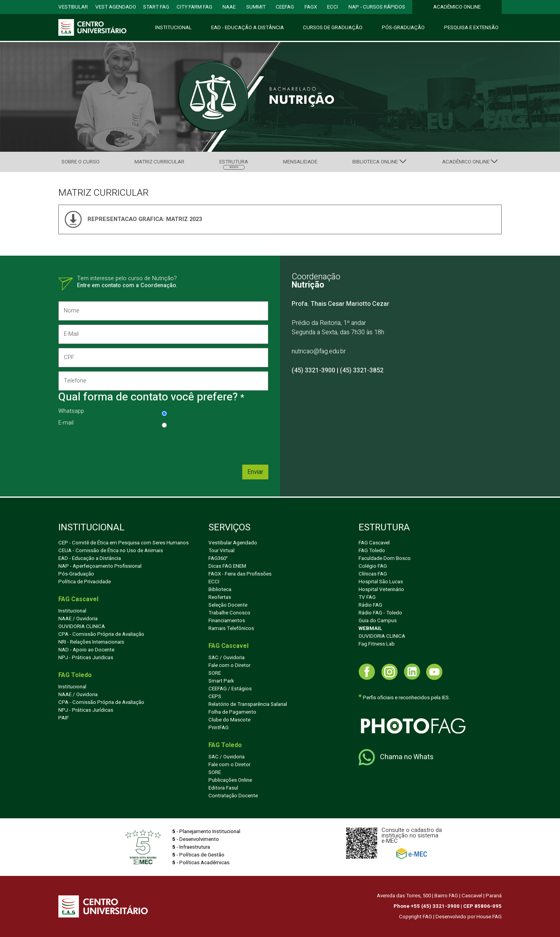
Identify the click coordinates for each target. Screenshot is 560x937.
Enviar (255, 472)
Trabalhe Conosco (229, 613)
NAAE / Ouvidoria (78, 619)
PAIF (64, 718)
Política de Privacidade (85, 582)
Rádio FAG (370, 605)
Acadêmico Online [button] (466, 162)
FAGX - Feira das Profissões (240, 574)
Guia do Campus (378, 621)
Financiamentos (227, 621)
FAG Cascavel (374, 543)
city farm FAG (194, 7)
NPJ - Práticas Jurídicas (86, 710)
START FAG (156, 7)
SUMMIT (256, 7)
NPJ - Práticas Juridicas (86, 658)
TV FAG (367, 597)
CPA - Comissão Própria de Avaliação (101, 634)
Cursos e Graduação (333, 28)
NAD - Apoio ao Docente (86, 650)
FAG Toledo (372, 551)
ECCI (332, 7)
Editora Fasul (223, 788)
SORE (215, 673)
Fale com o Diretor (229, 665)
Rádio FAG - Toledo (380, 613)
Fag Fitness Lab (377, 644)
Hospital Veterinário (381, 590)
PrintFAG (219, 728)
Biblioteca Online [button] (375, 162)
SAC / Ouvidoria (227, 658)
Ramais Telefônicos (231, 628)
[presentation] (117, 446)
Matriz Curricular (159, 162)
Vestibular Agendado (233, 543)
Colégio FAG (373, 566)
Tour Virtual (221, 551)
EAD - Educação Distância (248, 28)
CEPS (215, 697)
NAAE (229, 7)
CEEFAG (285, 7)
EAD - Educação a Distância (90, 558)
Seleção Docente (228, 605)
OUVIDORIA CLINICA (82, 626)
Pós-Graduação (403, 28)
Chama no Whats (396, 757)
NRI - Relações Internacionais (91, 642)
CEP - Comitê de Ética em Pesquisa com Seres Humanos (123, 543)
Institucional (173, 28)
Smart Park (221, 681)
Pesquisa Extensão (471, 28)
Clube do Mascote (229, 720)
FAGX (311, 7)
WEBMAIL (370, 628)
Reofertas (220, 597)
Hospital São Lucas (381, 582)
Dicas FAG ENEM (227, 566)
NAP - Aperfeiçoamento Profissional (100, 566)
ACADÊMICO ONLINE (457, 7)
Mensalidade (300, 162)
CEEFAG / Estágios (230, 689)
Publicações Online (230, 780)
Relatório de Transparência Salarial (248, 704)
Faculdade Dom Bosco (385, 558)
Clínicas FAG (373, 574)
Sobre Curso (80, 162)
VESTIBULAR (73, 7)
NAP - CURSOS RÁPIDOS (377, 7)
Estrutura (234, 163)
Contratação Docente (233, 796)
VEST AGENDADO (116, 7)
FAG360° (218, 558)
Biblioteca (220, 590)
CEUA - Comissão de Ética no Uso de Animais (111, 551)
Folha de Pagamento (232, 712)
